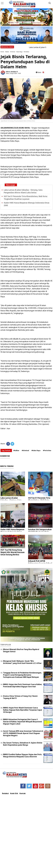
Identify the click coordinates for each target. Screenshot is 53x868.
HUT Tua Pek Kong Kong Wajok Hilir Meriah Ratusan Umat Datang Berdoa (13, 552)
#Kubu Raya (36, 450)
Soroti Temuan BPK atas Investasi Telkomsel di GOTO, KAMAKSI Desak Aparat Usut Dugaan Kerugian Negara (23, 733)
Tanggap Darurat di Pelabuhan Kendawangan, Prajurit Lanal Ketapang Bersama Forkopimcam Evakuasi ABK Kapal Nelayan (22, 675)
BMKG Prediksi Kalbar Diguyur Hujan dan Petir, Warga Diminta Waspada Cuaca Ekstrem (23, 756)
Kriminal (13, 52)
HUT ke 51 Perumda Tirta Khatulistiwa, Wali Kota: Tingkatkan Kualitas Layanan (26, 198)
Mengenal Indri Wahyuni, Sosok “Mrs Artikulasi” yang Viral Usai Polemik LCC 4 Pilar (22, 662)
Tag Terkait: (6, 450)
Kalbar (7, 52)
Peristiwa (26, 52)
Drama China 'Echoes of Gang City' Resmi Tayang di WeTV (20, 697)
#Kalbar (16, 450)
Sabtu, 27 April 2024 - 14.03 (13, 73)
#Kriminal (25, 450)
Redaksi (5, 793)
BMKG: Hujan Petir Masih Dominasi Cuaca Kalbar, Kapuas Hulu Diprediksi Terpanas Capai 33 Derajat (23, 710)
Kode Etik (14, 793)
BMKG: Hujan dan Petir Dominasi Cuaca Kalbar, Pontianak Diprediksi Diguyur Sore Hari (23, 685)
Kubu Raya (19, 52)
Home (2, 52)
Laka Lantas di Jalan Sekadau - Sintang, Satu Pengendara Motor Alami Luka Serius (23, 191)
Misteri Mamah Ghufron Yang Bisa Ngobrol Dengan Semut (21, 650)
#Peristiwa (47, 450)
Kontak (23, 793)
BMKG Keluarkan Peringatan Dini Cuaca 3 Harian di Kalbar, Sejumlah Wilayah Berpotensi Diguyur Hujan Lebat (23, 722)
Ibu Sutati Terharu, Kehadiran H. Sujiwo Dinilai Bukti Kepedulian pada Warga (23, 744)
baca (39, 72)
